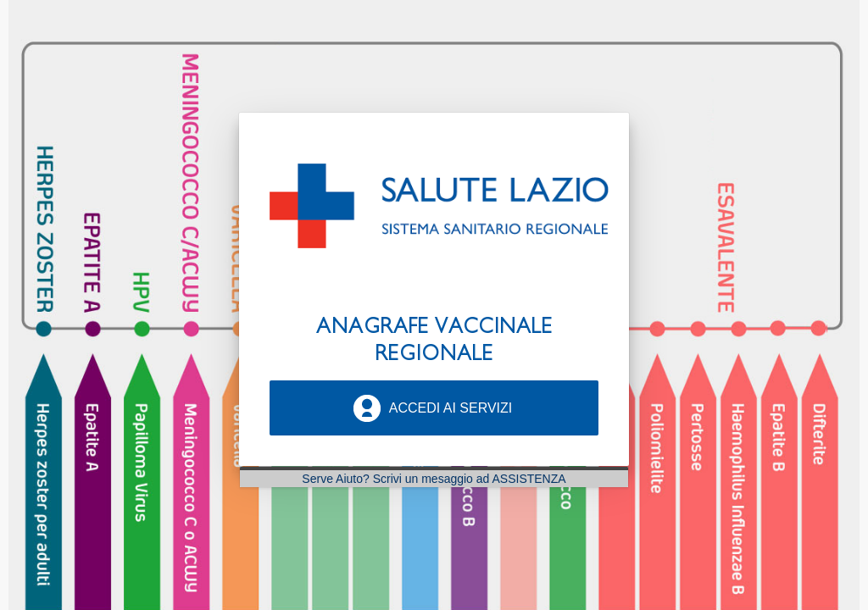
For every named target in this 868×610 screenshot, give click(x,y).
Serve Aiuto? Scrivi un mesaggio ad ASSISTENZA (434, 479)
